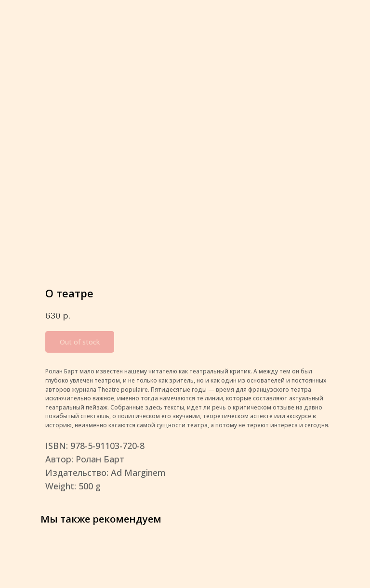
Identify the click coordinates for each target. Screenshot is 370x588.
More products (39, 14)
